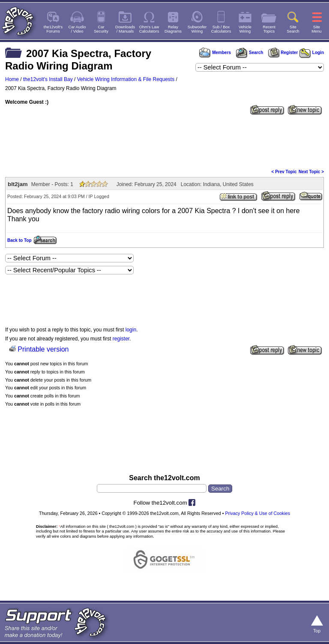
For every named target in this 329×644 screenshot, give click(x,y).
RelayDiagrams (173, 29)
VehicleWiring (245, 29)
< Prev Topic (284, 172)
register (121, 339)
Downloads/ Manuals (125, 29)
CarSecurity (101, 29)
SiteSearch (293, 29)
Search (249, 53)
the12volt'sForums (53, 29)
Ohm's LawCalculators (149, 29)
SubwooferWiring (197, 29)
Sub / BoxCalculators (221, 29)
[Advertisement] (164, 141)
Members (215, 53)
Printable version (43, 349)
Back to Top (19, 240)
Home (12, 79)
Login (312, 53)
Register (283, 53)
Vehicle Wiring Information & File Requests (126, 79)
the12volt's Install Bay (48, 79)
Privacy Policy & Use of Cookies (257, 513)
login (131, 330)
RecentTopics (269, 29)
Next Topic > (311, 172)
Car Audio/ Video (77, 29)
